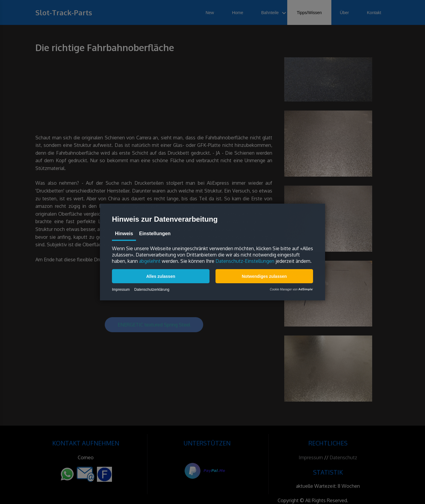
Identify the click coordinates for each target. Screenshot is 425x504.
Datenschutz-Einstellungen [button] (245, 261)
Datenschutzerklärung (152, 290)
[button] (161, 276)
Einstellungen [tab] (155, 234)
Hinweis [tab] (124, 234)
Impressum (121, 290)
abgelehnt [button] (150, 261)
